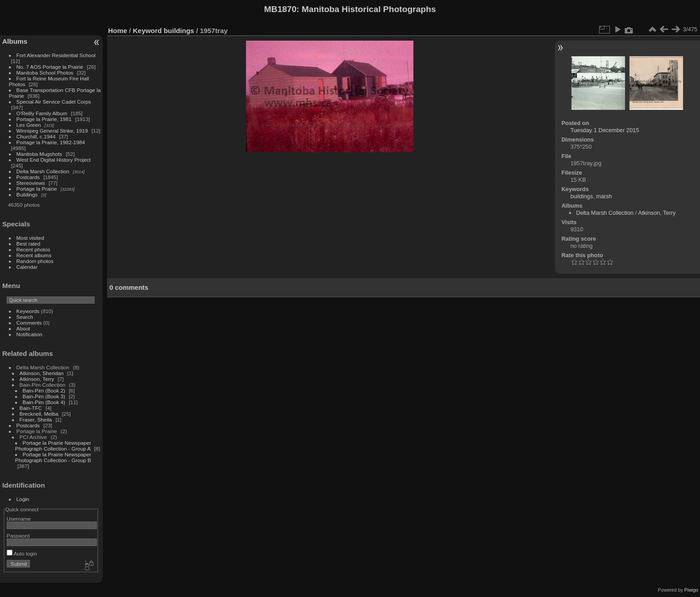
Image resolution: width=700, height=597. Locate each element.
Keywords (28, 311)
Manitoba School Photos (45, 73)
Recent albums (34, 255)
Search (25, 317)
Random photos (35, 261)
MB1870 (281, 9)
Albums (15, 41)
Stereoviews (31, 183)
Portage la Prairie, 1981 (44, 119)
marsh (604, 196)
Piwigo (691, 590)
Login (23, 499)
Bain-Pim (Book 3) (44, 396)
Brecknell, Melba (39, 414)
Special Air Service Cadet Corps (54, 102)
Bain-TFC (31, 408)
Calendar (27, 267)
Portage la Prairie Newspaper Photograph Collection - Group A (53, 446)
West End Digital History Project (54, 160)
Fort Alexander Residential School (56, 55)
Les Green (29, 125)
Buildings (27, 194)
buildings (179, 31)
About (23, 328)
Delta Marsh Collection (43, 171)
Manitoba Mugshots (40, 154)
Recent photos (33, 249)
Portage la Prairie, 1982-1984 (51, 142)
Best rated (29, 244)
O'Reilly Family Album (42, 113)
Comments (29, 323)
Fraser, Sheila (36, 420)
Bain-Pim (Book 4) (44, 402)
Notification (29, 334)
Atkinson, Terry (37, 379)
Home (118, 31)
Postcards (28, 177)
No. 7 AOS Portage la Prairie (50, 67)
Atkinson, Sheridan (42, 373)
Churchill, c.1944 (36, 136)
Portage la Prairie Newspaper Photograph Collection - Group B (53, 457)
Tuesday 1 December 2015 (605, 130)
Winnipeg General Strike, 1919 (52, 131)
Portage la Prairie (37, 189)
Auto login (22, 553)
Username (19, 519)
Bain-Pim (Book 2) (44, 390)
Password (18, 536)
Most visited (30, 238)
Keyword (148, 31)
